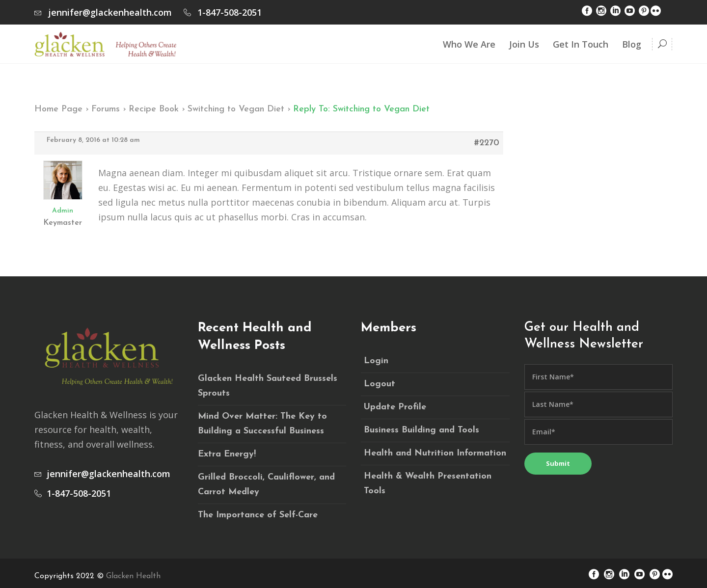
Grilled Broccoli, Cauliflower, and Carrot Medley (266, 485)
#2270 (487, 143)
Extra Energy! (227, 454)
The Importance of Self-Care (258, 515)
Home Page (58, 109)
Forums (106, 109)
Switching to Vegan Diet (236, 109)
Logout (380, 384)
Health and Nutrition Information (435, 453)
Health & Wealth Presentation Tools (428, 484)
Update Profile (395, 407)
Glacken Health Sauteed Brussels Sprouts (268, 386)
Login (376, 361)
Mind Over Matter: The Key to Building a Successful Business (262, 424)
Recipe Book (154, 109)
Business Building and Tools (421, 430)
